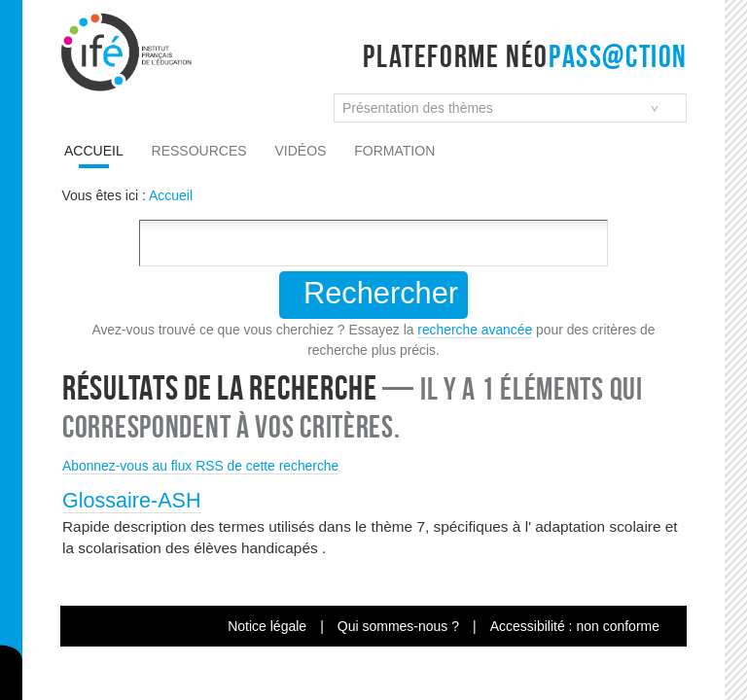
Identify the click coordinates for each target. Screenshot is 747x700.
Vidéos (301, 151)
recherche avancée (475, 330)
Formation (394, 151)
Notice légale (267, 626)
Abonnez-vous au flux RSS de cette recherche (200, 466)
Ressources (199, 151)
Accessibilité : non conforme (575, 626)
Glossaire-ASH (132, 500)
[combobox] (510, 108)
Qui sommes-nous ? (398, 626)
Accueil (94, 151)
